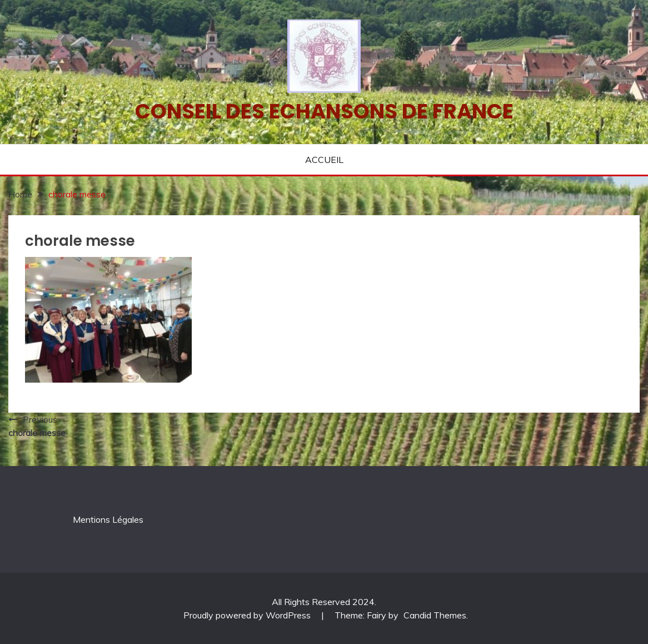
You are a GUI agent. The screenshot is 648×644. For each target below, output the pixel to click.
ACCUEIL (324, 160)
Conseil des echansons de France (324, 111)
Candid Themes (435, 615)
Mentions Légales (108, 519)
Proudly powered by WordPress (248, 615)
